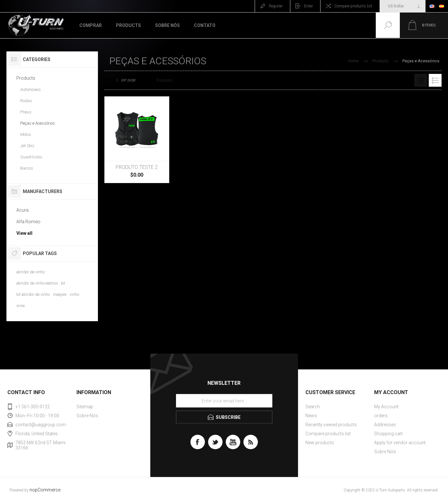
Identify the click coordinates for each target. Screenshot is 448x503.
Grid (421, 80)
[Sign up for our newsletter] (224, 401)
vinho (74, 294)
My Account (386, 407)
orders (381, 416)
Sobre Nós (87, 416)
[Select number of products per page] (112, 80)
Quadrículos (31, 157)
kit (63, 283)
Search (313, 407)
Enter (308, 6)
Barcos (27, 168)
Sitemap (85, 407)
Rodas (26, 101)
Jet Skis (27, 146)
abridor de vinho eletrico (37, 283)
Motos (26, 134)
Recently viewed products (331, 425)
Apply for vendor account (400, 443)
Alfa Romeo (28, 222)
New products (320, 443)
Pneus (26, 112)
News (311, 416)
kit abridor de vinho (33, 294)
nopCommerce (45, 490)
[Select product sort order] (169, 80)
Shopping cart (388, 434)
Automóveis (31, 89)
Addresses (385, 425)
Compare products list (353, 6)
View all (24, 233)
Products (26, 78)
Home (353, 61)
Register (276, 6)
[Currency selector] (403, 6)
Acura (22, 210)
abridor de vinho (31, 272)
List (435, 80)
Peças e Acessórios (38, 123)
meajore (60, 294)
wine (21, 306)
